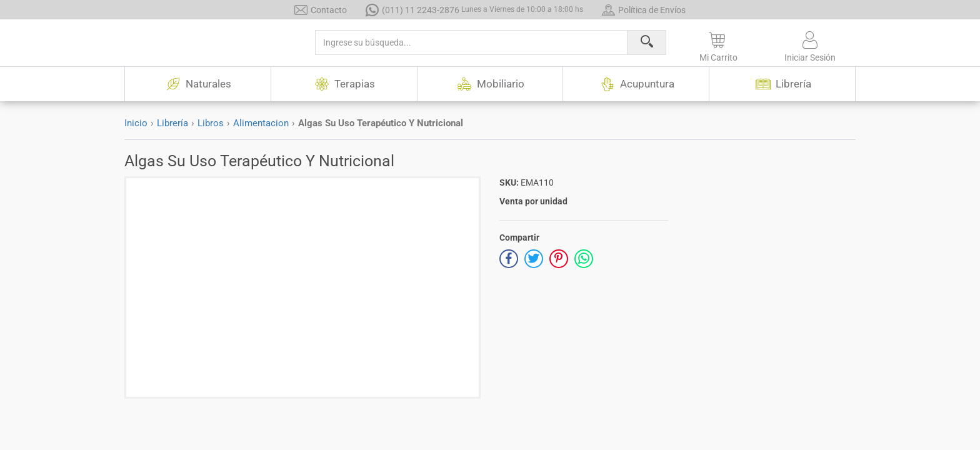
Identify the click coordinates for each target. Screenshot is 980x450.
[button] (718, 44)
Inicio (136, 123)
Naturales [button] (197, 84)
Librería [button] (782, 84)
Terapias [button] (344, 84)
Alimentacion (261, 123)
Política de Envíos (644, 10)
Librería (172, 123)
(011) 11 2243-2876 (474, 10)
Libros (211, 123)
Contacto (321, 10)
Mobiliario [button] (490, 84)
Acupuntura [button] (636, 84)
